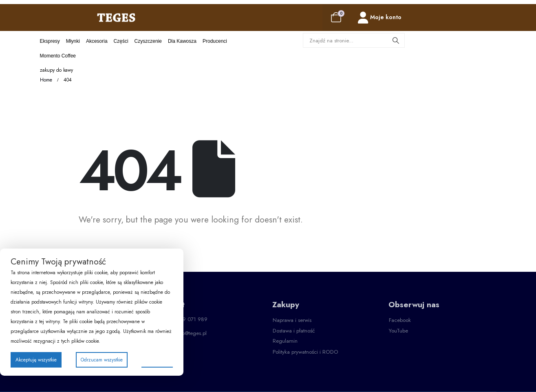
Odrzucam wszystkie (102, 360)
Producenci (215, 41)
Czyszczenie (148, 41)
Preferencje (157, 359)
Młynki (73, 41)
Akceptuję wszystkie (36, 360)
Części (121, 41)
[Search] (396, 40)
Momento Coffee (58, 56)
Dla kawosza (182, 41)
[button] (292, 320)
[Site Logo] (116, 17)
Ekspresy (50, 41)
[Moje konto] (380, 18)
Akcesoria (97, 41)
